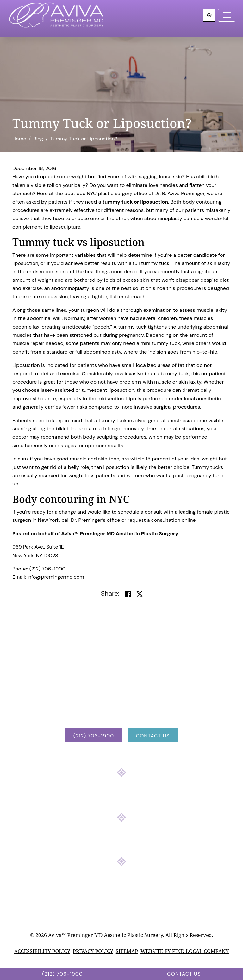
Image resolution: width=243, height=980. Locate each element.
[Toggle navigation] (227, 15)
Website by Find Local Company (185, 951)
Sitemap (127, 951)
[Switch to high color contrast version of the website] (209, 15)
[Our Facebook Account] (104, 842)
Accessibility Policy (42, 951)
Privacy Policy (93, 951)
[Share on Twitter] (140, 594)
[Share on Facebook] (128, 594)
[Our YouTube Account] (139, 842)
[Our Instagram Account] (121, 842)
